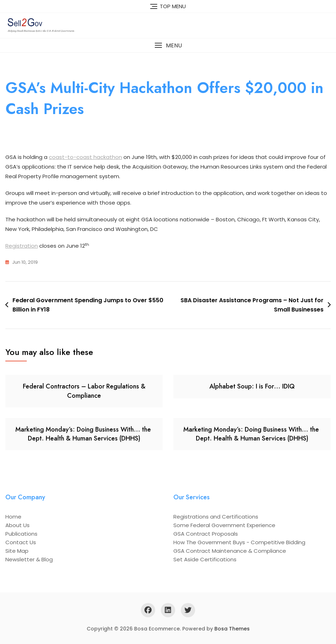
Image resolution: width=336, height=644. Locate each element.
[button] (168, 45)
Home (13, 517)
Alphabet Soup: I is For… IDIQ (252, 386)
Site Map (17, 551)
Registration (22, 246)
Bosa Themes (232, 629)
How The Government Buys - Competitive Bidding (239, 542)
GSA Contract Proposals (206, 534)
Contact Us (21, 542)
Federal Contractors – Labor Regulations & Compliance (84, 391)
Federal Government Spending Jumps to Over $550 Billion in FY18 (88, 305)
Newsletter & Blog (29, 559)
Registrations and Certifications (216, 517)
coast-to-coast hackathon (85, 157)
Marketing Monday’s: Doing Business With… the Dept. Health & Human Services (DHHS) (84, 434)
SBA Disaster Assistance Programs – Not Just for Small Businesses (252, 305)
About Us (17, 525)
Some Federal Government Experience (224, 525)
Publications (21, 534)
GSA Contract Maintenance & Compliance (230, 551)
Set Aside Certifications (205, 559)
